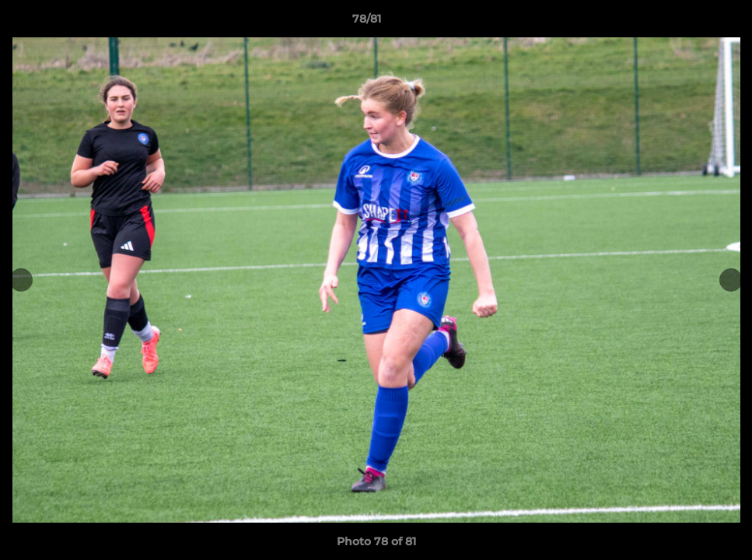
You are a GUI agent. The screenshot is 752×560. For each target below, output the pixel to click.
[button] (687, 23)
